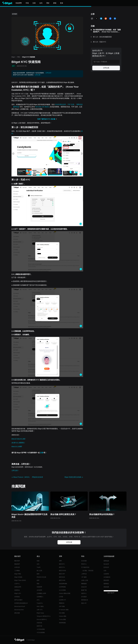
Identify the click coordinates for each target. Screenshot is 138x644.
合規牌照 (106, 574)
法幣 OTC (40, 610)
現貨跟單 (39, 587)
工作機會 (17, 571)
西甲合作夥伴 (18, 600)
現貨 (38, 561)
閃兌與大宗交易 (41, 577)
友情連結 (17, 597)
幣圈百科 (62, 603)
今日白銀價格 (41, 632)
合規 (105, 571)
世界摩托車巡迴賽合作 (21, 603)
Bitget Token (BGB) (20, 580)
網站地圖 (17, 613)
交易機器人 (40, 597)
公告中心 (17, 584)
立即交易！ (49, 73)
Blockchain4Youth (20, 606)
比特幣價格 (62, 587)
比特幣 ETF (62, 600)
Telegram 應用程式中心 (44, 616)
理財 (38, 584)
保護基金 (17, 590)
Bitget (13, 57)
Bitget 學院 (18, 574)
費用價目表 (85, 600)
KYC (49, 119)
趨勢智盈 (16, 107)
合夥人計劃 (85, 580)
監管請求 (106, 567)
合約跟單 (39, 590)
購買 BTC (62, 564)
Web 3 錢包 (40, 606)
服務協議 (106, 561)
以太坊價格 (62, 590)
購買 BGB (62, 577)
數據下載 (84, 590)
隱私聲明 (106, 580)
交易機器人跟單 (41, 593)
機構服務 (84, 584)
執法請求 (106, 564)
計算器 (61, 597)
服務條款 (106, 584)
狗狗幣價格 (62, 623)
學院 (19, 57)
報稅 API (84, 603)
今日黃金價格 (41, 629)
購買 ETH (62, 567)
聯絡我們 (17, 564)
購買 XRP (62, 574)
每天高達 (39, 107)
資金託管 (84, 587)
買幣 (60, 561)
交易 (73, 104)
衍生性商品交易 (61, 104)
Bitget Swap (40, 613)
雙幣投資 (80, 104)
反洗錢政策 (107, 577)
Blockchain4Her (19, 610)
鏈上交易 (39, 571)
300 (43, 107)
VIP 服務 (84, 577)
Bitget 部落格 (18, 577)
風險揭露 (106, 587)
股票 (38, 574)
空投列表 (39, 623)
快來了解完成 (42, 119)
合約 (38, 564)
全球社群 (17, 567)
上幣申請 (84, 574)
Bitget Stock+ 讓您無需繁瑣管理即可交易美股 (29, 516)
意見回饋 (84, 561)
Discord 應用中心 (42, 619)
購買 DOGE (63, 571)
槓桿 (38, 580)
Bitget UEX (18, 593)
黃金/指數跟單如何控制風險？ (102, 514)
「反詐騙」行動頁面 (87, 571)
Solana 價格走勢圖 (65, 593)
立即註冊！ (38, 75)
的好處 (53, 119)
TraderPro (40, 603)
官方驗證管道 (85, 567)
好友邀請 (84, 597)
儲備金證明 (18, 587)
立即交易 (106, 68)
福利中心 (84, 593)
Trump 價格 (62, 619)
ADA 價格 (62, 613)
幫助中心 (84, 564)
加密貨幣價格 (63, 584)
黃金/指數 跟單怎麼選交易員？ (63, 514)
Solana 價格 (63, 616)
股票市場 (39, 626)
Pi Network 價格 (64, 610)
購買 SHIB (62, 580)
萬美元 (47, 107)
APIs (38, 600)
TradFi (39, 567)
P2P (69, 104)
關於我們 (17, 561)
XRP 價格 (62, 606)
